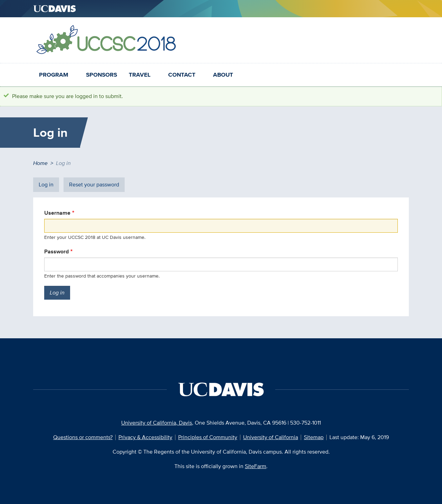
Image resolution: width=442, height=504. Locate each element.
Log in (49, 186)
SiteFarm (256, 466)
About (223, 75)
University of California (271, 437)
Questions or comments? (83, 437)
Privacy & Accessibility (145, 437)
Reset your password (94, 185)
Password (56, 251)
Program (54, 75)
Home (40, 163)
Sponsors (102, 75)
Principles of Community (208, 437)
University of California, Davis (157, 423)
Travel (140, 75)
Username (57, 213)
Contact (182, 75)
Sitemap (314, 437)
